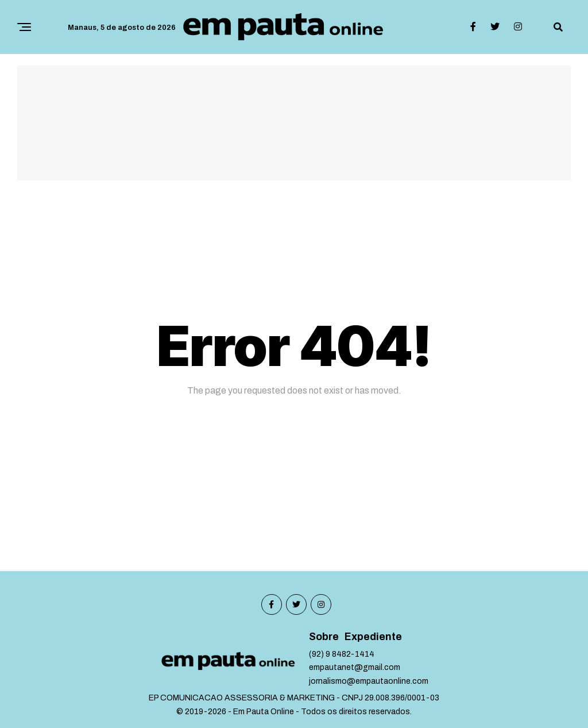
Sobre (324, 637)
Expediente (373, 637)
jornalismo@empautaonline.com (369, 681)
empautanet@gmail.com (355, 667)
